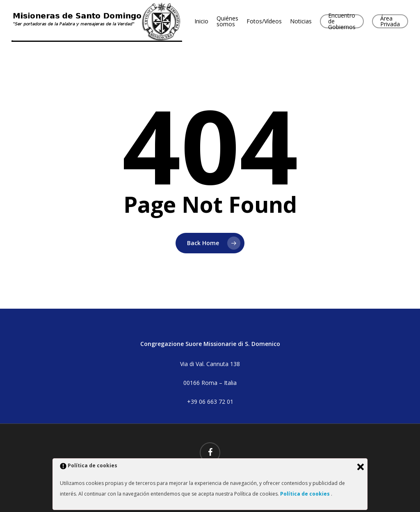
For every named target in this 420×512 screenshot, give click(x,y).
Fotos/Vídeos (264, 21)
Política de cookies (306, 494)
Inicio (201, 21)
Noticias (301, 21)
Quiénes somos (227, 21)
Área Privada (390, 21)
